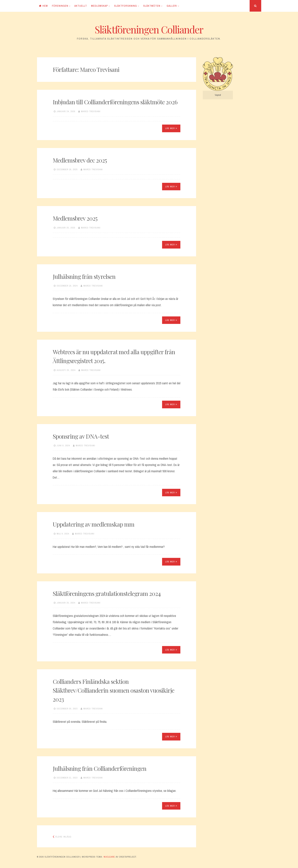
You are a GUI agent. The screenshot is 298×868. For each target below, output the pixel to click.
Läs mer (171, 128)
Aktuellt (81, 6)
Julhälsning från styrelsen (84, 276)
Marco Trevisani (91, 111)
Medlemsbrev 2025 (75, 218)
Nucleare (109, 857)
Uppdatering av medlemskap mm (94, 524)
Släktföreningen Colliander (149, 29)
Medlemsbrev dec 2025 (80, 160)
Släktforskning (125, 6)
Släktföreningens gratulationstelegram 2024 (107, 593)
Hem (43, 6)
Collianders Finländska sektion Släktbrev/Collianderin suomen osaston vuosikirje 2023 (113, 690)
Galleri (172, 6)
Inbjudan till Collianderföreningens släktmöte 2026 (115, 102)
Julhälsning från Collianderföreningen (100, 768)
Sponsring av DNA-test (81, 436)
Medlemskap (99, 6)
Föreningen (60, 6)
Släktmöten (152, 6)
